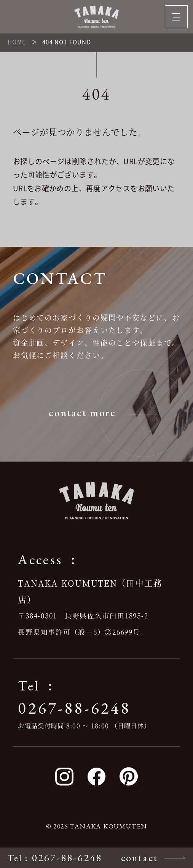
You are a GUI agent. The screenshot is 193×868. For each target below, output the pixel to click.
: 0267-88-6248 (55, 858)
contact (140, 858)
